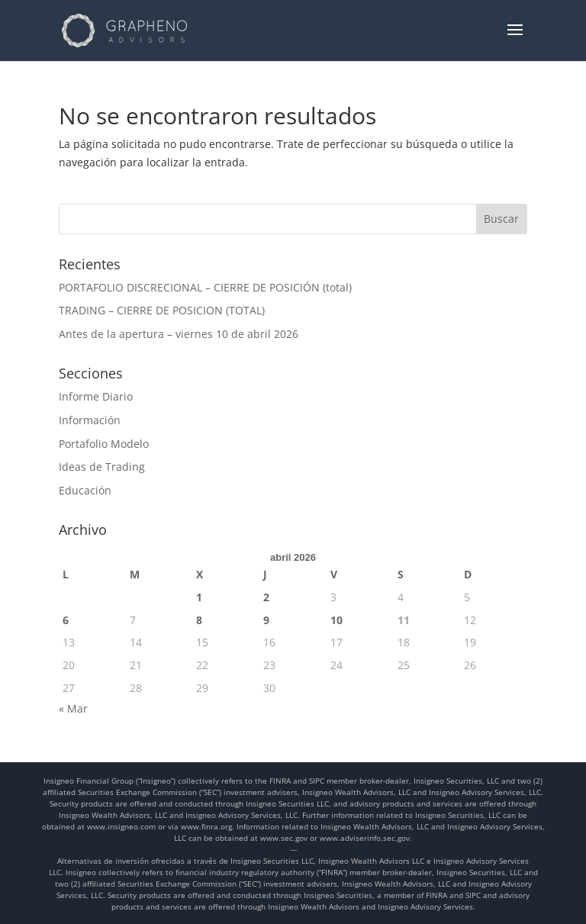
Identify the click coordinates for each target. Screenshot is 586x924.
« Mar (73, 708)
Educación (85, 490)
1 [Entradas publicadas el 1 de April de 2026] (199, 597)
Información (90, 420)
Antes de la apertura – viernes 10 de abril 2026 (179, 334)
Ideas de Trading (102, 467)
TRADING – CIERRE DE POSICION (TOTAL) (162, 310)
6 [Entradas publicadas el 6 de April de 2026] (66, 620)
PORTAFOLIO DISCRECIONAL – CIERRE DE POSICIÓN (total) (205, 287)
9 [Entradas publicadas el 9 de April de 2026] (266, 620)
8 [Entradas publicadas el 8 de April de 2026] (199, 620)
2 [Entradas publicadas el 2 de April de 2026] (266, 597)
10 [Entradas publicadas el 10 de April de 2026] (336, 620)
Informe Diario (96, 396)
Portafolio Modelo (104, 444)
